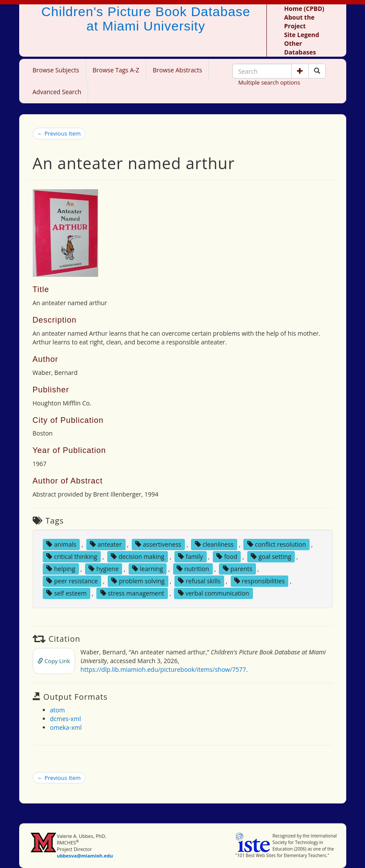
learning (148, 569)
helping (61, 569)
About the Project (300, 22)
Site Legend (302, 35)
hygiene (104, 569)
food (227, 557)
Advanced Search (57, 92)
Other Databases (300, 48)
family (190, 557)
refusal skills (199, 581)
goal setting (271, 557)
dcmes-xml (66, 719)
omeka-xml (66, 727)
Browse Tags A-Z (116, 70)
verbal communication (214, 593)
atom (58, 710)
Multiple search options (269, 82)
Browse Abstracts (177, 70)
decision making (138, 557)
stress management (132, 593)
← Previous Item (59, 133)
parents (238, 569)
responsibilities (259, 581)
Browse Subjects (56, 70)
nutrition (193, 569)
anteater (106, 544)
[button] (300, 71)
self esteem (66, 593)
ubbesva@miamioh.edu (85, 856)
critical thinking (72, 557)
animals (61, 544)
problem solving (138, 581)
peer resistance (72, 581)
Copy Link (54, 661)
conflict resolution (277, 544)
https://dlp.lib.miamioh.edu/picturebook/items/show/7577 (164, 669)
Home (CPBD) (304, 9)
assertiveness (158, 544)
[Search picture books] (317, 71)
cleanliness (214, 544)
